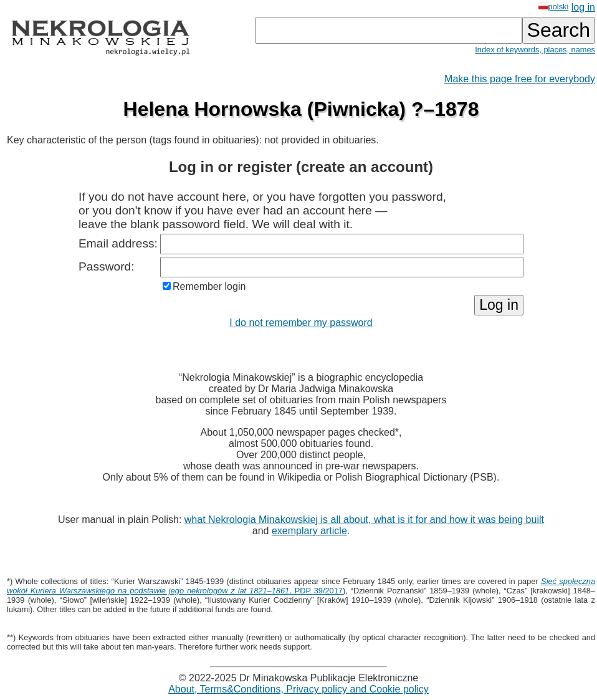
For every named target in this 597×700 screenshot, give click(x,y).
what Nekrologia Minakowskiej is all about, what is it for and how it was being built (364, 520)
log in (583, 7)
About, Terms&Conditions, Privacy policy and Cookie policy (298, 689)
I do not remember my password (301, 323)
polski (554, 7)
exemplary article (309, 531)
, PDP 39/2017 (301, 586)
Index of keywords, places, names (535, 50)
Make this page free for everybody (520, 79)
